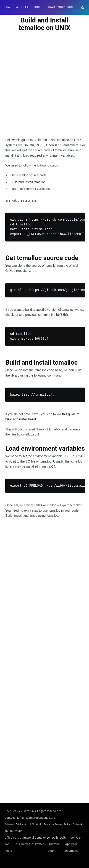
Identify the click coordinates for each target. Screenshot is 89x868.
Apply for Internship (72, 847)
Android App (54, 847)
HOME (38, 7)
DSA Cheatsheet (17, 7)
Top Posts (8, 847)
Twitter (39, 844)
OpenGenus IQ (14, 811)
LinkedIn (25, 844)
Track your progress (64, 7)
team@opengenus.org (41, 818)
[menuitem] (17, 7)
